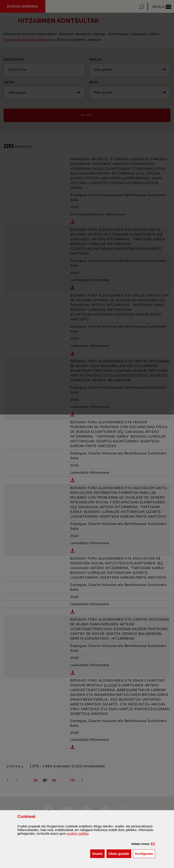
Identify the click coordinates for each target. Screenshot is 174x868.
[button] (153, 844)
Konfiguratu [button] (145, 853)
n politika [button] (78, 834)
